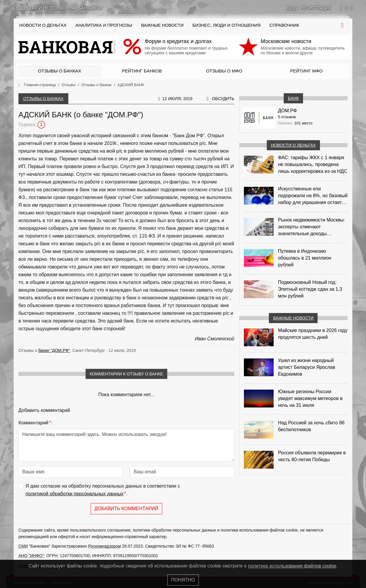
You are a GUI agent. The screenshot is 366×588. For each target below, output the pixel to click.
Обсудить (223, 99)
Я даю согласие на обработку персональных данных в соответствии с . (103, 490)
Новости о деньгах (293, 145)
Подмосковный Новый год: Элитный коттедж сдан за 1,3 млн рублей (310, 289)
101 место (303, 123)
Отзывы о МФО (224, 71)
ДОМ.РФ (288, 111)
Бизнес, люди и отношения (227, 25)
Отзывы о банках (60, 71)
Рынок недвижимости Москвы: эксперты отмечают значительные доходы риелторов (312, 227)
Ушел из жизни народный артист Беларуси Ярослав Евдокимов (307, 367)
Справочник (284, 25)
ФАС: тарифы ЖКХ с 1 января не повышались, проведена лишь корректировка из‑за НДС (313, 164)
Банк (293, 98)
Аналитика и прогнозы (104, 25)
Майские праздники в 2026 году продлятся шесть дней (313, 334)
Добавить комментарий (126, 509)
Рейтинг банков (142, 71)
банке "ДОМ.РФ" (54, 350)
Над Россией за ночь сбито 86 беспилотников (311, 426)
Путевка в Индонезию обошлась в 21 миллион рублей (305, 258)
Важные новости (162, 25)
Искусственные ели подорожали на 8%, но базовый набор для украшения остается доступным (313, 196)
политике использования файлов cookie (292, 566)
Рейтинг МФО (306, 71)
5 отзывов (287, 117)
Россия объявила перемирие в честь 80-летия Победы (312, 456)
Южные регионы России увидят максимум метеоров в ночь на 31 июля (310, 398)
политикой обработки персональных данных (75, 494)
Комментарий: (35, 423)
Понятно (183, 580)
